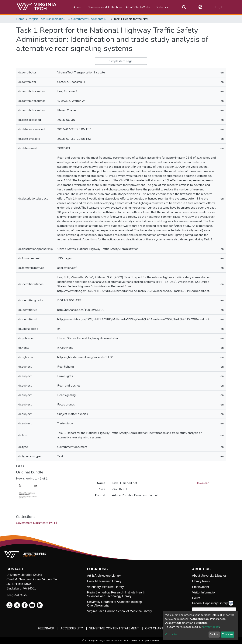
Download (202, 483)
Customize (171, 634)
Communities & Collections (105, 7)
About (78, 7)
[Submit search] (184, 7)
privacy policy (211, 627)
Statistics (162, 7)
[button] (201, 7)
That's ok (228, 634)
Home (20, 19)
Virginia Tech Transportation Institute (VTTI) (48, 19)
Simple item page (121, 61)
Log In (219, 7)
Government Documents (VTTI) (90, 19)
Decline (214, 634)
